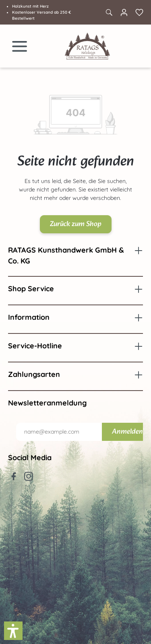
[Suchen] (109, 12)
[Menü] (20, 46)
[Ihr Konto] (124, 12)
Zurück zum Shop (76, 224)
